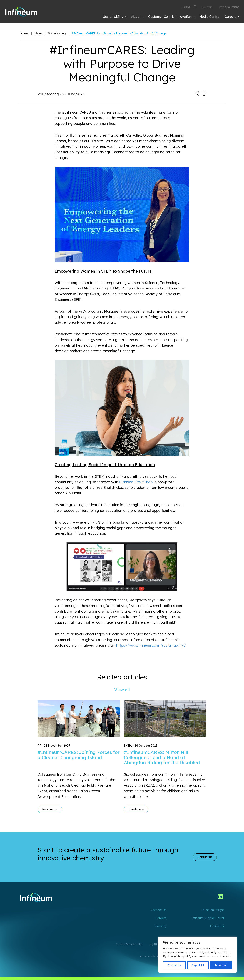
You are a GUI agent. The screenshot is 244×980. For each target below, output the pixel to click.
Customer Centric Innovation (172, 17)
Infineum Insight (229, 7)
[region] (198, 955)
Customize (175, 965)
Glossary (160, 926)
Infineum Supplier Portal (208, 918)
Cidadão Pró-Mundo (136, 482)
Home (24, 33)
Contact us (205, 857)
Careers (233, 17)
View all (122, 690)
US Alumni (217, 926)
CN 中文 (207, 7)
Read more (50, 809)
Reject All (198, 965)
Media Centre (209, 17)
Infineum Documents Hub (129, 944)
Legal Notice (155, 944)
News (38, 33)
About (138, 17)
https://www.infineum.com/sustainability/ (151, 645)
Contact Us (159, 910)
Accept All (221, 965)
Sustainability (115, 17)
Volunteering (57, 33)
